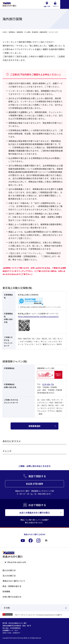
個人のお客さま (9, 570)
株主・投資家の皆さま (12, 586)
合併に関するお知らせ (12, 597)
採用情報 (6, 591)
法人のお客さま (9, 576)
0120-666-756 (48, 384)
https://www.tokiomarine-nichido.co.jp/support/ (38, 316)
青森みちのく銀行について (14, 581)
